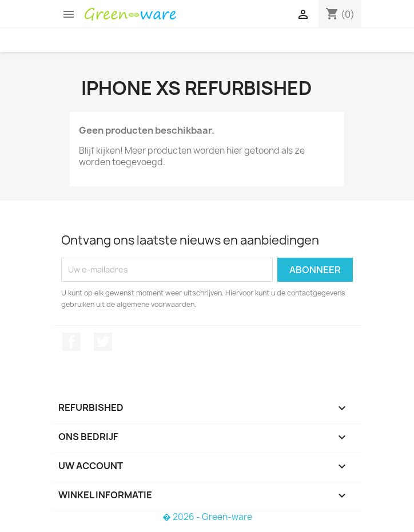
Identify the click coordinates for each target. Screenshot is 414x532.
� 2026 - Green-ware (207, 517)
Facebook (71, 342)
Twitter (103, 342)
